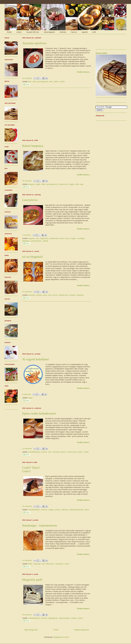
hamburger (37, 564)
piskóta (58, 510)
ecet (38, 238)
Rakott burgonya (33, 146)
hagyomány (44, 238)
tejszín (57, 82)
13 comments (27, 449)
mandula (72, 295)
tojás (82, 184)
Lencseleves (30, 200)
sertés (67, 564)
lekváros (63, 452)
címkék (19, 32)
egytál (38, 184)
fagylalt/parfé (53, 618)
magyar (72, 184)
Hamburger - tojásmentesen (40, 525)
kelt (50, 295)
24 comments (27, 615)
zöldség (45, 241)
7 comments (27, 235)
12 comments (27, 560)
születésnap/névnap (77, 510)
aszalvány (32, 295)
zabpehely (80, 295)
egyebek (85, 32)
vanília (62, 82)
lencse (62, 238)
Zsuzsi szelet (101, 53)
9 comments (27, 394)
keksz (45, 295)
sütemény (65, 510)
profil (94, 32)
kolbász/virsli (63, 184)
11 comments (27, 292)
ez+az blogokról (32, 257)
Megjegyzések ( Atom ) (61, 637)
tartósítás (63, 32)
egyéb (30, 398)
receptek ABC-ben (33, 32)
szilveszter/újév (36, 241)
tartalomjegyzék (49, 32)
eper (30, 82)
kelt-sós (55, 295)
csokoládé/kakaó (34, 452)
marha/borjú (59, 564)
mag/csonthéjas (64, 618)
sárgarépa (26, 241)
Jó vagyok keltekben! (36, 359)
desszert (44, 452)
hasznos (74, 32)
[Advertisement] (57, 113)
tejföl (77, 184)
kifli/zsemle (50, 564)
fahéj (35, 82)
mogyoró (74, 618)
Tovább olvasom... (84, 72)
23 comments (27, 506)
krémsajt (56, 452)
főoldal (9, 32)
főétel (44, 184)
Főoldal (56, 630)
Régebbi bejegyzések (82, 630)
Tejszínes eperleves (34, 43)
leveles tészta (72, 452)
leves (51, 82)
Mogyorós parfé (32, 580)
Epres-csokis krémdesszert (39, 413)
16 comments (27, 78)
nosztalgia (81, 238)
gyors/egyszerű (43, 82)
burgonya (32, 184)
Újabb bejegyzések (31, 630)
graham (39, 295)
